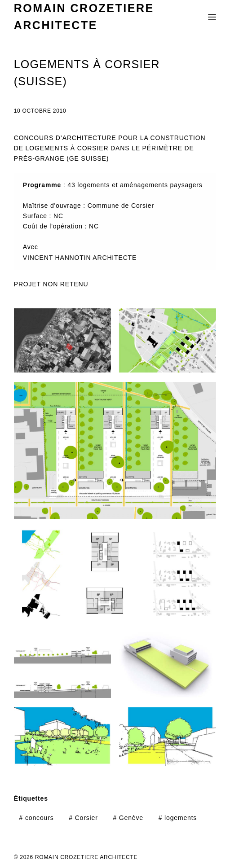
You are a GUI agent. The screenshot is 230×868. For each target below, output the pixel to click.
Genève (128, 818)
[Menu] (212, 17)
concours (37, 818)
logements (178, 818)
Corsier (83, 818)
